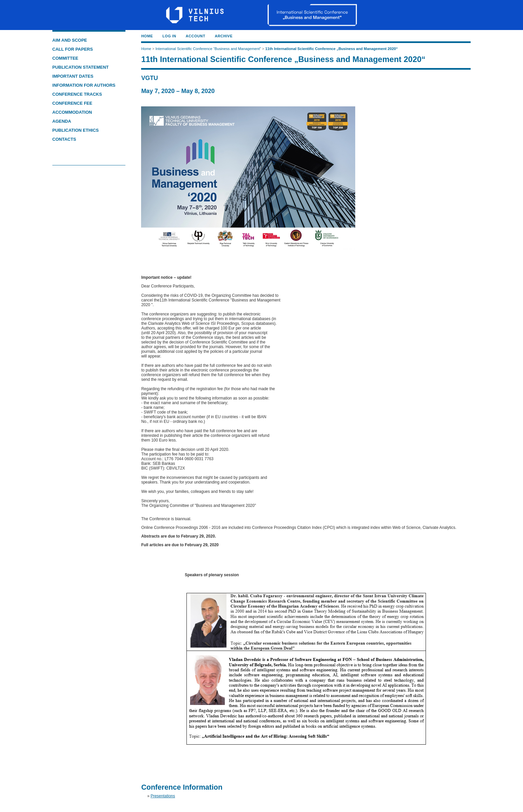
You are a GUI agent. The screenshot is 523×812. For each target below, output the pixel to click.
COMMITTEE (65, 58)
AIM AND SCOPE (70, 40)
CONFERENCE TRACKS (78, 94)
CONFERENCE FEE (72, 103)
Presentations (163, 796)
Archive (224, 36)
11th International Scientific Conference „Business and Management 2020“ (331, 49)
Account (196, 36)
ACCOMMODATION (72, 112)
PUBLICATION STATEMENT (81, 67)
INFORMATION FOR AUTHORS (84, 85)
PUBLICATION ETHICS (76, 130)
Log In (169, 36)
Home (147, 36)
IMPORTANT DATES (73, 76)
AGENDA (62, 121)
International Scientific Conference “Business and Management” (208, 49)
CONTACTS (64, 139)
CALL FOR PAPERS (73, 49)
